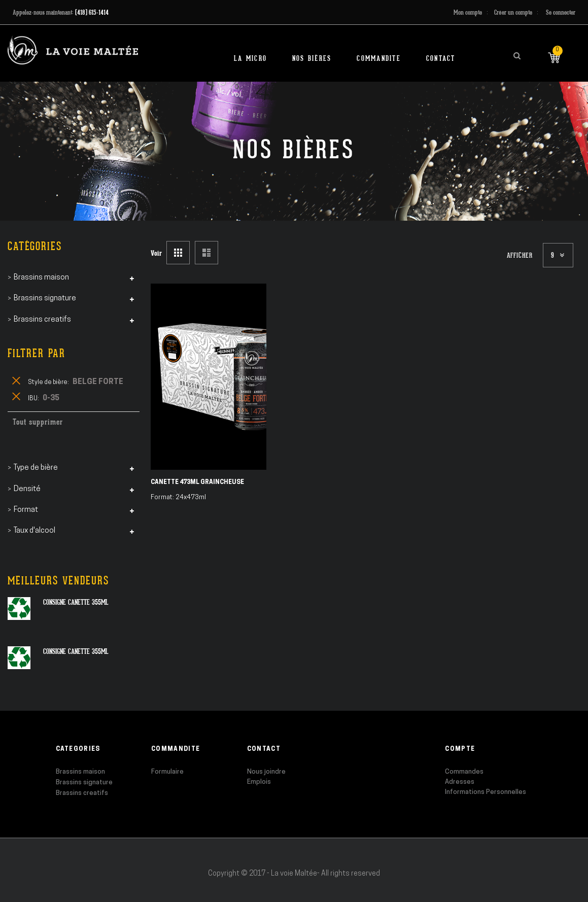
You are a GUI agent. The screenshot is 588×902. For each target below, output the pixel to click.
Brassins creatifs (82, 793)
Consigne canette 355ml (76, 602)
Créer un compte (513, 12)
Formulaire (167, 772)
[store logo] (73, 50)
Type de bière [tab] (36, 468)
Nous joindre (266, 772)
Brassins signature (84, 783)
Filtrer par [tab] (37, 353)
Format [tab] (26, 510)
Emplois (259, 782)
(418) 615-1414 (92, 12)
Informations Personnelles (486, 792)
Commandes (464, 772)
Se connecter (561, 12)
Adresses (460, 782)
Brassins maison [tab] (41, 278)
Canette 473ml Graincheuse (197, 482)
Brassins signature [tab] (45, 299)
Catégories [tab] (35, 246)
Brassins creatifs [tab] (42, 320)
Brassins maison (80, 772)
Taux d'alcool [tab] (34, 531)
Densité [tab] (27, 489)
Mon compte (468, 12)
